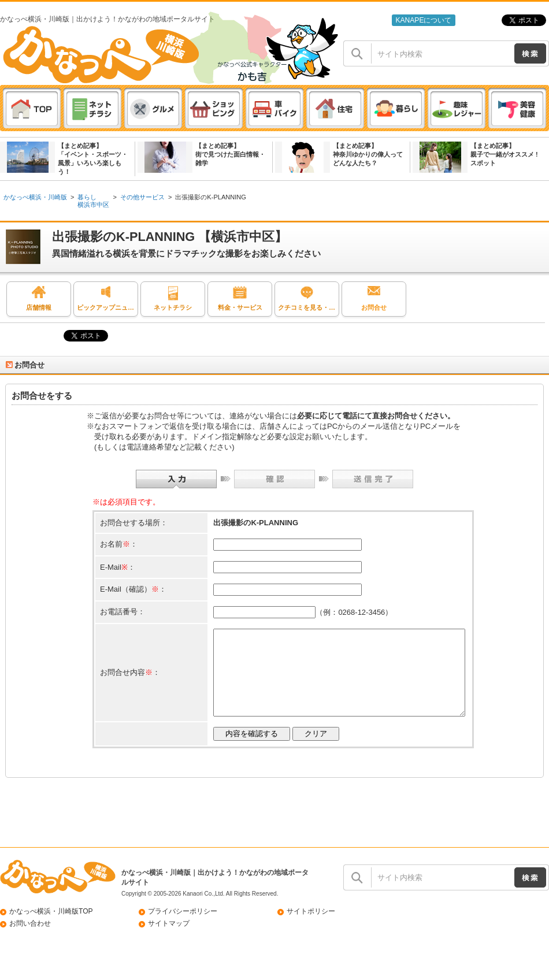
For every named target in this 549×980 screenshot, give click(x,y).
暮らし (87, 197)
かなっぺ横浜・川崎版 (35, 197)
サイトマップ (169, 941)
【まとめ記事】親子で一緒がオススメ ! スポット (504, 154)
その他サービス (142, 197)
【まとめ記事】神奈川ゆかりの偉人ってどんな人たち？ (368, 154)
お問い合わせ (30, 941)
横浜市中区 (93, 205)
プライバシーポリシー (183, 929)
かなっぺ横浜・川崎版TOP (51, 929)
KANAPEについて (423, 20)
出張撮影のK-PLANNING (211, 197)
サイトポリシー (311, 929)
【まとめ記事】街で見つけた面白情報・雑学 (230, 154)
